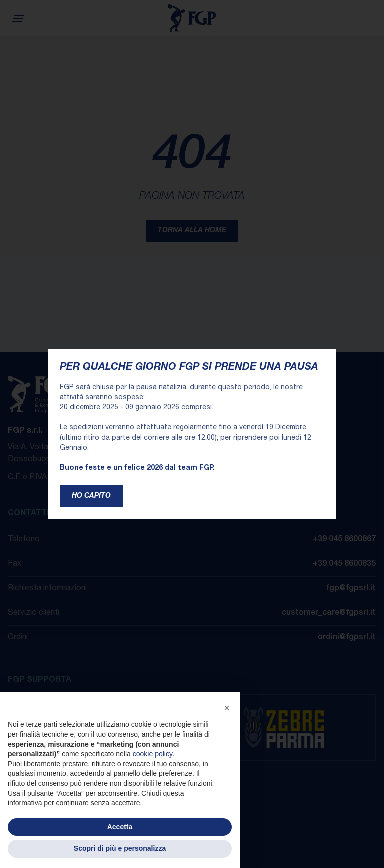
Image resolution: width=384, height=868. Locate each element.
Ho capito (91, 496)
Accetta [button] (120, 827)
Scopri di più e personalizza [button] (120, 848)
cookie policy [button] (153, 754)
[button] (227, 708)
